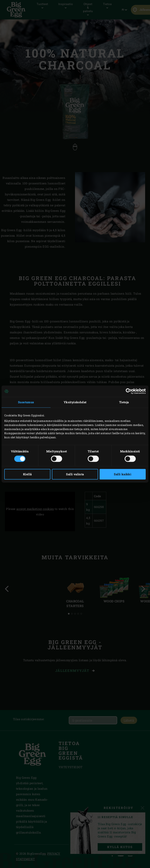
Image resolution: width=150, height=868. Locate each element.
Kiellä (27, 474)
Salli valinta (75, 474)
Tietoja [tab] (124, 402)
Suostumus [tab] (26, 402)
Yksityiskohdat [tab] (75, 402)
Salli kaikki (123, 474)
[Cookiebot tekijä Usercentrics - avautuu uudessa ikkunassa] (129, 391)
